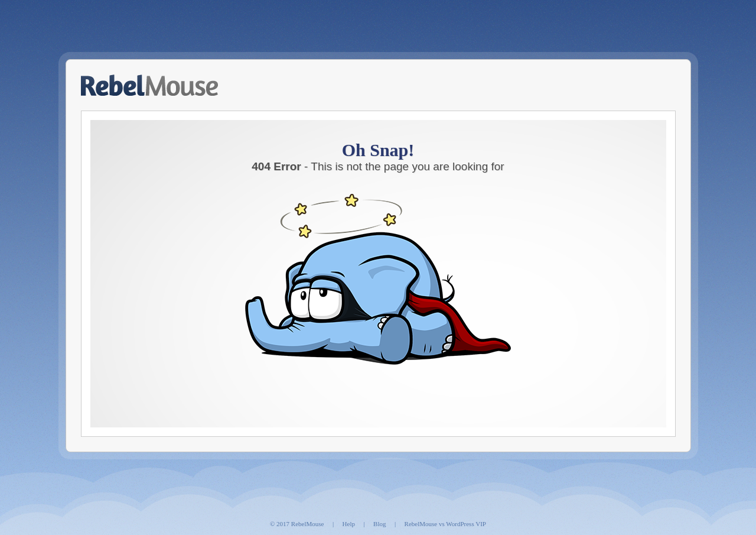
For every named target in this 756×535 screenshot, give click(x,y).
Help (349, 524)
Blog (379, 524)
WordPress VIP (466, 524)
